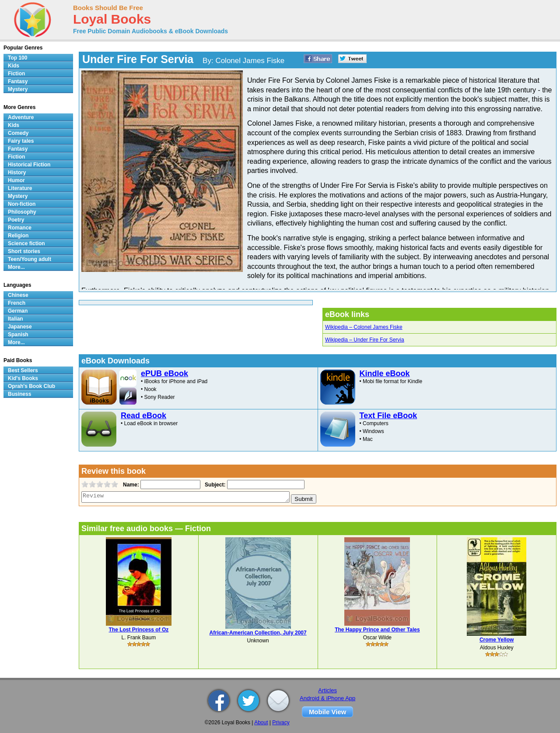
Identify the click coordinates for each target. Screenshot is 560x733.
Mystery (18, 89)
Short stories (24, 251)
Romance (20, 228)
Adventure (21, 117)
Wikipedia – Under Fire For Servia (365, 340)
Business (19, 394)
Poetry (16, 220)
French (17, 303)
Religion (18, 236)
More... (16, 267)
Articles (327, 690)
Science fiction (26, 243)
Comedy (18, 133)
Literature (20, 188)
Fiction (16, 74)
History (17, 173)
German (18, 311)
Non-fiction (22, 204)
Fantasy (18, 81)
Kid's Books (23, 378)
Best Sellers (23, 370)
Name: (130, 485)
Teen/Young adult (30, 259)
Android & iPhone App (327, 698)
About (261, 722)
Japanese (20, 327)
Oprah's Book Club (31, 386)
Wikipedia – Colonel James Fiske (364, 327)
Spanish (18, 335)
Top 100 (17, 58)
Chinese (18, 295)
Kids (14, 66)
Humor (16, 180)
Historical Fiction (29, 165)
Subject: (214, 485)
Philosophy (22, 212)
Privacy (281, 722)
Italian (16, 319)
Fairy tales (21, 141)
